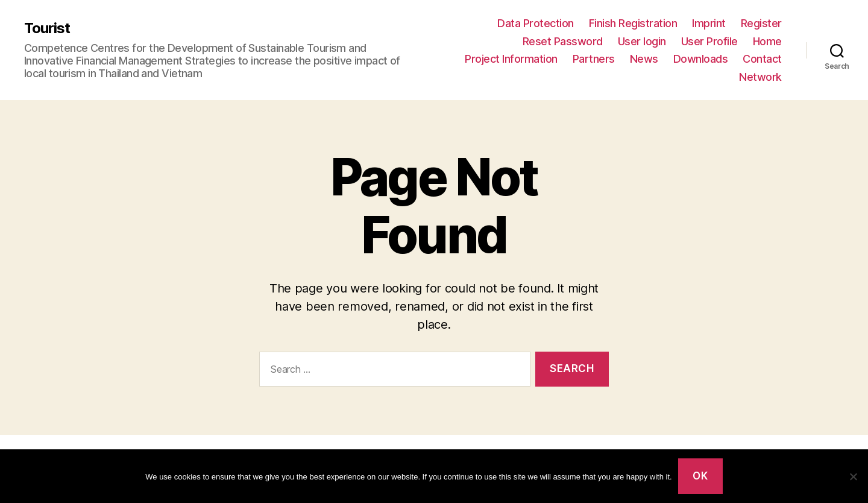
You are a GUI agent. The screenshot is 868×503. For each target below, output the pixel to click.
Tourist (47, 28)
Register (761, 23)
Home (767, 41)
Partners (594, 59)
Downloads (701, 59)
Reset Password (563, 41)
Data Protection (536, 23)
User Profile (709, 41)
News (644, 59)
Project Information (511, 59)
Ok (700, 476)
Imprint (709, 23)
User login (642, 41)
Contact (762, 59)
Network (760, 77)
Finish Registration (633, 23)
